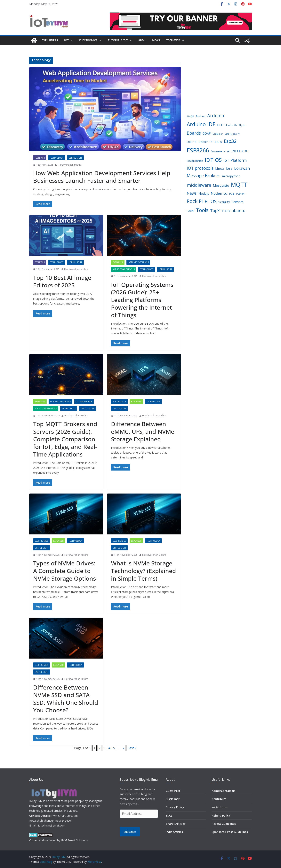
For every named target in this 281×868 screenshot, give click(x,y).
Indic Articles (174, 832)
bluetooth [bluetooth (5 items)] (231, 125)
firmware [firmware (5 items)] (216, 151)
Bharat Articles (176, 824)
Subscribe (130, 832)
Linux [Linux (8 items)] (220, 168)
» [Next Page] (124, 748)
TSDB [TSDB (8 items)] (225, 211)
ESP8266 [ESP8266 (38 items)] (198, 150)
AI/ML (142, 40)
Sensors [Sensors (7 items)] (238, 202)
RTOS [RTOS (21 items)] (211, 201)
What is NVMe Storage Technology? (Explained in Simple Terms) (144, 571)
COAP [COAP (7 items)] (207, 133)
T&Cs (169, 815)
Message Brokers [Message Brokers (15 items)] (204, 175)
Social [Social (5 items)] (190, 211)
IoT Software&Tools (124, 269)
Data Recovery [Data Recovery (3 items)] (232, 134)
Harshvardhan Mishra (70, 165)
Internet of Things (138, 262)
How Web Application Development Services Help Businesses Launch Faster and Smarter (102, 177)
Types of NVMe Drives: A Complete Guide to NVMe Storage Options (64, 571)
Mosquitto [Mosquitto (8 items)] (221, 185)
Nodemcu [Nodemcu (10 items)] (219, 193)
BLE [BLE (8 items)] (220, 125)
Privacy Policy (175, 807)
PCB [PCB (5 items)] (232, 194)
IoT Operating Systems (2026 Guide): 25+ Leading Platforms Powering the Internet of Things (142, 300)
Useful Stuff (75, 158)
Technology (57, 158)
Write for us (220, 807)
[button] (71, 40)
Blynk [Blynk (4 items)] (242, 125)
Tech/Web (173, 40)
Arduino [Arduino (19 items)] (216, 116)
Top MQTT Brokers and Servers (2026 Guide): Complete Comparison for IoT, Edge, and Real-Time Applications (65, 439)
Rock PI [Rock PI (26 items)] (195, 201)
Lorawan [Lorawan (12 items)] (242, 168)
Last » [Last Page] (132, 748)
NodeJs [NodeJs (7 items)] (204, 193)
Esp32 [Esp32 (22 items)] (230, 141)
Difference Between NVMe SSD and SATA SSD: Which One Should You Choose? (66, 699)
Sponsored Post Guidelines (230, 832)
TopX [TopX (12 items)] (215, 211)
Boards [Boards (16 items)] (194, 133)
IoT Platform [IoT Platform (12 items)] (235, 160)
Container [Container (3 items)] (218, 134)
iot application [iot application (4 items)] (195, 161)
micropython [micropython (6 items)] (231, 176)
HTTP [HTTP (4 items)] (227, 151)
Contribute (219, 799)
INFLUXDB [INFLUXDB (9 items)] (240, 151)
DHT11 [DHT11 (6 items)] (192, 142)
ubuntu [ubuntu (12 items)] (238, 211)
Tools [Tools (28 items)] (202, 210)
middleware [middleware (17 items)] (199, 185)
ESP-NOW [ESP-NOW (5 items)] (216, 142)
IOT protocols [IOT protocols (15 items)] (200, 168)
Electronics (88, 40)
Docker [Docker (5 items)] (203, 142)
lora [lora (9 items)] (229, 168)
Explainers (50, 40)
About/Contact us (224, 791)
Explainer (118, 262)
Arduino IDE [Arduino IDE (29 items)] (201, 124)
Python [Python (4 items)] (240, 194)
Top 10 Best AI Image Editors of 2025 (62, 281)
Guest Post (173, 791)
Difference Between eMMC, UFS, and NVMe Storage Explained (143, 431)
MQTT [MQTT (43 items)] (239, 185)
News (156, 40)
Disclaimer (173, 799)
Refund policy (221, 815)
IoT (66, 40)
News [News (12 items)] (192, 193)
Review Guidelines (224, 824)
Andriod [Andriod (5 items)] (201, 116)
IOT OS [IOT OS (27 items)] (213, 160)
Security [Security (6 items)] (224, 202)
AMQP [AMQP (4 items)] (190, 116)
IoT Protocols (84, 402)
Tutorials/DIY (118, 40)
